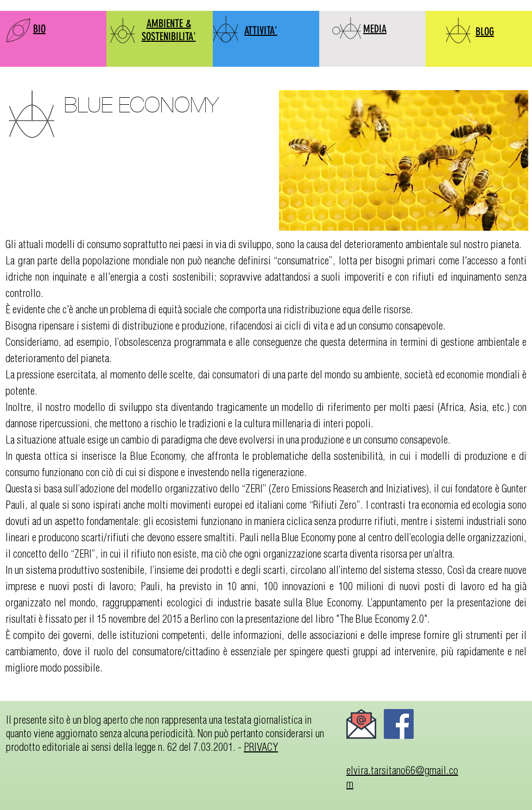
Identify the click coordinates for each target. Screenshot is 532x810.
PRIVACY (261, 747)
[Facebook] (399, 724)
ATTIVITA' (261, 30)
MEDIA (375, 29)
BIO (39, 29)
